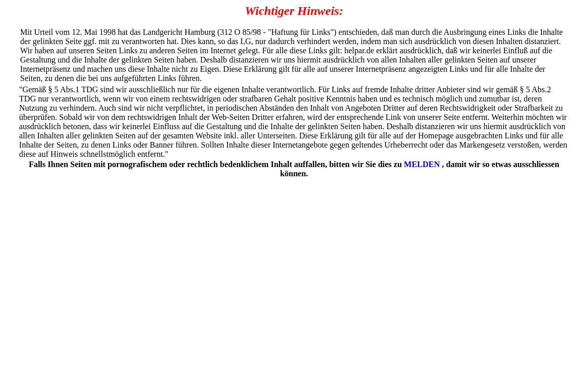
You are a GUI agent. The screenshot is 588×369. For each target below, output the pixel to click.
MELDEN (422, 164)
